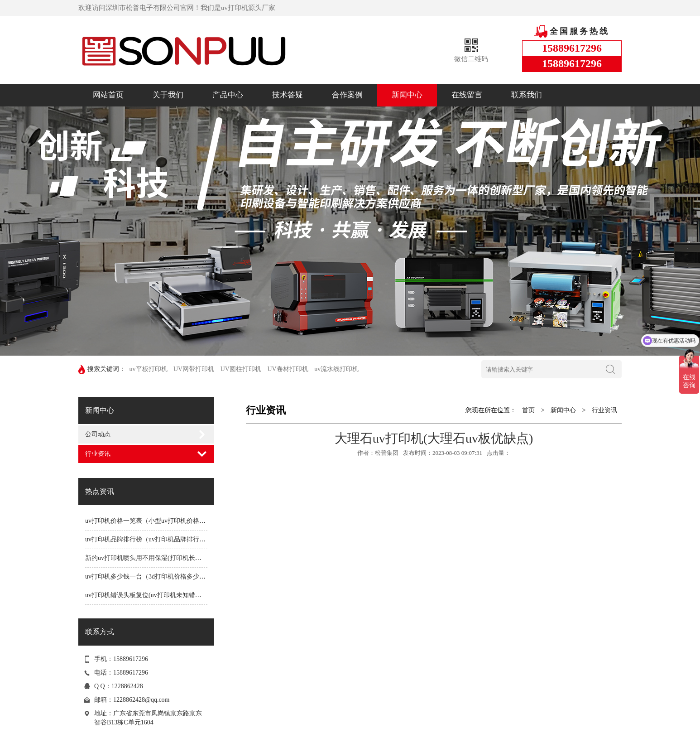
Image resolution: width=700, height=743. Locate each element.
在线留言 (467, 95)
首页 (528, 410)
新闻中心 (407, 95)
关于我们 (168, 95)
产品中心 (228, 95)
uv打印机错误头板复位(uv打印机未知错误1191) (151, 595)
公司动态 (98, 434)
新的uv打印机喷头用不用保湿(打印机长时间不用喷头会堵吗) (170, 558)
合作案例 (347, 95)
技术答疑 (288, 95)
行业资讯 (98, 454)
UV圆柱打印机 (241, 369)
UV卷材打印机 (288, 369)
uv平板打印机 (149, 369)
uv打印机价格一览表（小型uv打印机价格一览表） (155, 521)
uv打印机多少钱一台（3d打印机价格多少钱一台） (155, 577)
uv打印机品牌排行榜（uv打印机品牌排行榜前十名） (158, 539)
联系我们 (527, 95)
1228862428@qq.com (141, 700)
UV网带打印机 (194, 369)
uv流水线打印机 (336, 369)
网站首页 (108, 95)
